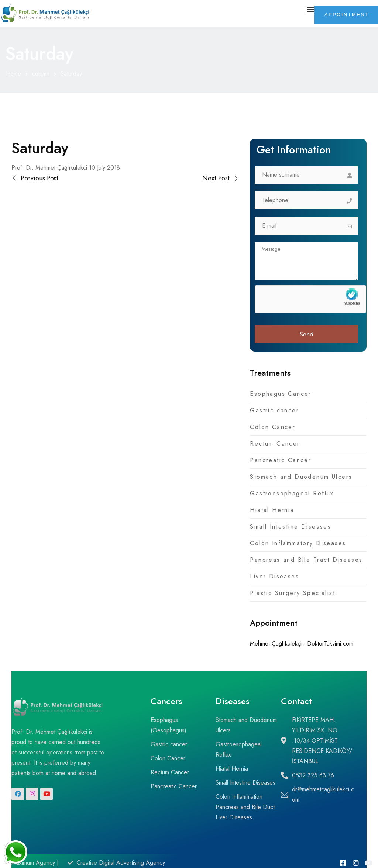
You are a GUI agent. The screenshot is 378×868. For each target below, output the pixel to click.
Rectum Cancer (275, 444)
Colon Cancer (273, 427)
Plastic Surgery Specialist (293, 593)
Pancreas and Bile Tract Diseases (306, 560)
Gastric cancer (274, 410)
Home (13, 74)
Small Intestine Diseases (291, 527)
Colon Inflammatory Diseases (298, 543)
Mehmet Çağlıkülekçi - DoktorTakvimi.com (302, 644)
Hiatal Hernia (272, 510)
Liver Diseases (274, 576)
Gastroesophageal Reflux (292, 493)
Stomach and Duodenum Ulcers (301, 477)
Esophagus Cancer (281, 394)
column (41, 74)
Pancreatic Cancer (281, 460)
